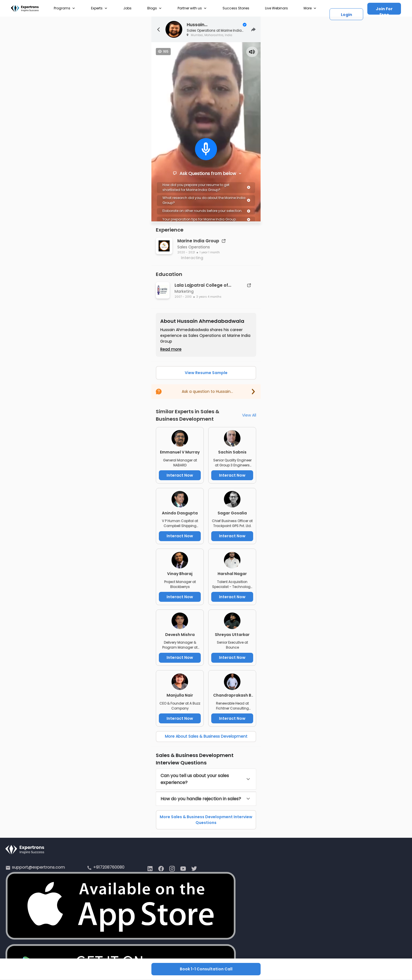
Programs (65, 8)
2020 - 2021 (186, 252)
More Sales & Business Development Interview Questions (206, 820)
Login (347, 15)
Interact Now (180, 475)
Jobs (127, 8)
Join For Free (384, 10)
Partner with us (192, 8)
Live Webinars (276, 8)
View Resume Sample (206, 373)
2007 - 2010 (183, 297)
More (310, 8)
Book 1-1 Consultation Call (206, 969)
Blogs (155, 8)
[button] (206, 779)
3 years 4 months (209, 297)
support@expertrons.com (38, 867)
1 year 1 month (210, 252)
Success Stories (236, 8)
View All (249, 415)
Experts (99, 8)
